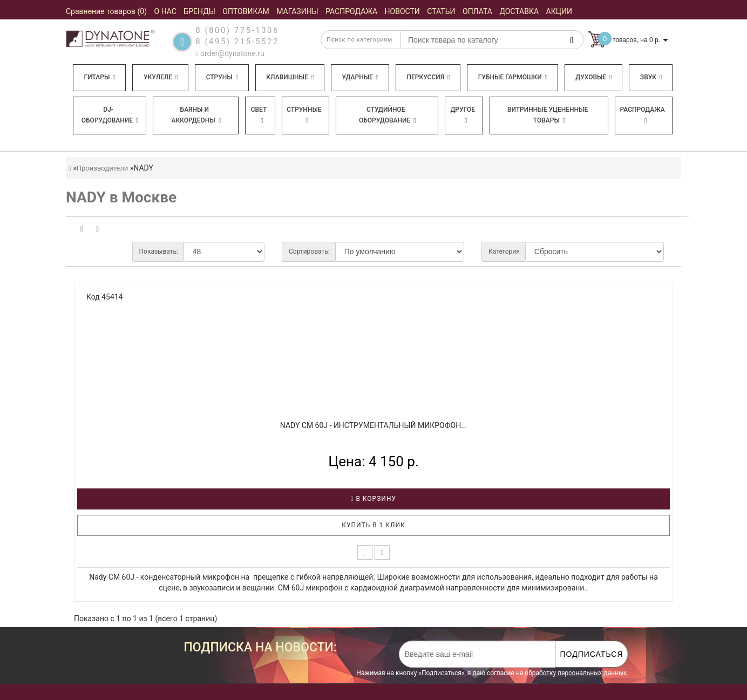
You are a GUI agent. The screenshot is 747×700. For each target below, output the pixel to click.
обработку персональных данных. (576, 673)
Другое (463, 115)
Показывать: (159, 252)
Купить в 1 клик (373, 525)
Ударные (360, 77)
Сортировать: (309, 252)
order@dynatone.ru (230, 53)
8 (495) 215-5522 (237, 42)
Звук (651, 77)
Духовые (593, 77)
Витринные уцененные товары (548, 115)
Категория (504, 252)
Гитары (100, 77)
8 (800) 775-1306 (237, 30)
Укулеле (161, 77)
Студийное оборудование (388, 115)
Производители (103, 168)
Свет (259, 115)
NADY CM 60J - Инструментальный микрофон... (373, 425)
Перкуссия (428, 77)
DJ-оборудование (110, 115)
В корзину (373, 499)
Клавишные (290, 77)
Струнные (304, 115)
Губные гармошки (513, 77)
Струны (222, 77)
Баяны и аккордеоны (196, 115)
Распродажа (643, 115)
